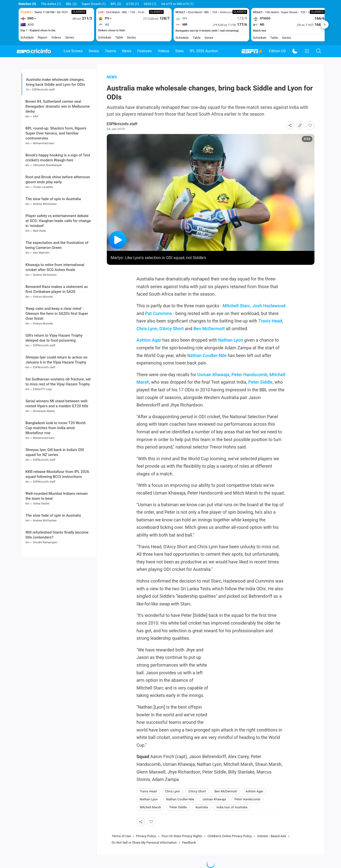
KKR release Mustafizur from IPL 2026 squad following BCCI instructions (57, 474)
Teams (110, 51)
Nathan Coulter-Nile (207, 355)
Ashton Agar (149, 340)
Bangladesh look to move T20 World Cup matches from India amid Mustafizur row (56, 428)
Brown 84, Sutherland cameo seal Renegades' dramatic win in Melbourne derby (58, 106)
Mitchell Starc (236, 306)
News (127, 51)
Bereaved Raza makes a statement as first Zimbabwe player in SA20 (57, 289)
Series (94, 51)
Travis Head (270, 321)
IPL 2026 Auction (204, 51)
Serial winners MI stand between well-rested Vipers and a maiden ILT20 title (57, 404)
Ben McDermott (209, 329)
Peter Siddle (261, 382)
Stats (179, 51)
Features (145, 51)
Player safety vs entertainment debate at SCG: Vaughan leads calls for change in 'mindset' (58, 221)
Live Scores (73, 51)
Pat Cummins (159, 313)
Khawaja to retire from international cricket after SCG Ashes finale (55, 267)
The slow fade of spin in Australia (53, 199)
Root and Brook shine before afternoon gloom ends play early (58, 180)
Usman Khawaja (213, 375)
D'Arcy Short (171, 329)
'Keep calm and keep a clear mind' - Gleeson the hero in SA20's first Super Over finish (57, 314)
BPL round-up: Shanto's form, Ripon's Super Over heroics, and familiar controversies (56, 133)
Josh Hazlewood (269, 306)
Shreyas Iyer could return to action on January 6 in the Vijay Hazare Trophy (57, 360)
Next (325, 25)
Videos (163, 51)
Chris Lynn (147, 329)
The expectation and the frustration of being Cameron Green (57, 245)
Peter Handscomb (249, 375)
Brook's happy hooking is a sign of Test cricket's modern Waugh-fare (58, 158)
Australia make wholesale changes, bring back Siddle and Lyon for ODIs (56, 82)
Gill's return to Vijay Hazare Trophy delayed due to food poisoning (54, 338)
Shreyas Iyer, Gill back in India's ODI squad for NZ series (55, 452)
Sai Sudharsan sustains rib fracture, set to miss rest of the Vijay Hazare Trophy (58, 382)
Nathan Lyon (230, 340)
